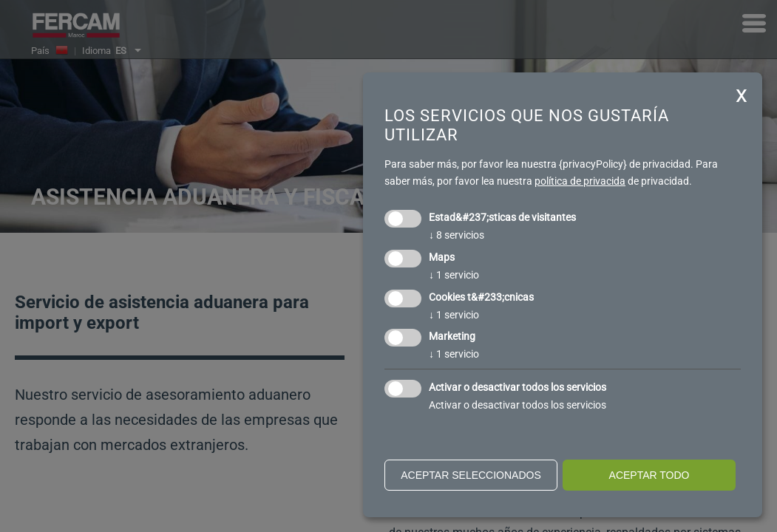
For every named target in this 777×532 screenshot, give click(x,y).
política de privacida (580, 181)
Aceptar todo (649, 475)
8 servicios (457, 235)
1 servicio (454, 275)
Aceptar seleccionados (471, 475)
